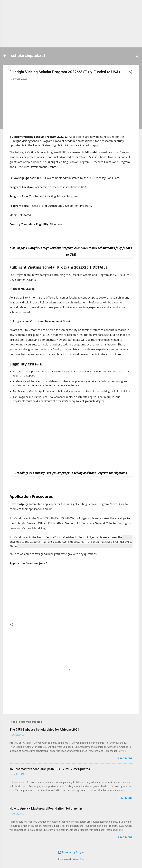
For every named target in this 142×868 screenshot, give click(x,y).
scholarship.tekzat (28, 56)
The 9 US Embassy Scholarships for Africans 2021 (44, 729)
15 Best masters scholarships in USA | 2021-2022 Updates (50, 769)
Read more (125, 759)
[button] (130, 72)
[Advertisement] (71, 24)
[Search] (137, 57)
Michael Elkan (78, 859)
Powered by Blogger (71, 852)
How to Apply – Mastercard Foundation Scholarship (46, 808)
